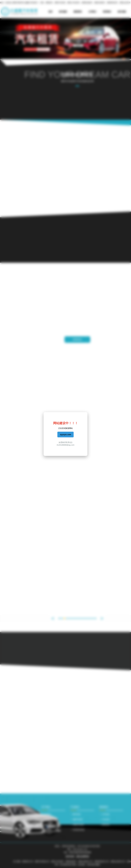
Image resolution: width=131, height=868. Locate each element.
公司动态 (106, 814)
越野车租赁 (78, 819)
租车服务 (63, 12)
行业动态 (106, 819)
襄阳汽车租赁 (60, 3)
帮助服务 (48, 830)
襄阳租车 (49, 3)
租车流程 (122, 12)
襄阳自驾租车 (100, 3)
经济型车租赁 (79, 830)
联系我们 (107, 12)
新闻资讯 (78, 12)
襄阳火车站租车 (74, 3)
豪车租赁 (77, 814)
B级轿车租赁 (78, 825)
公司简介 (92, 12)
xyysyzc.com (65, 435)
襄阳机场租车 (87, 3)
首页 (50, 12)
